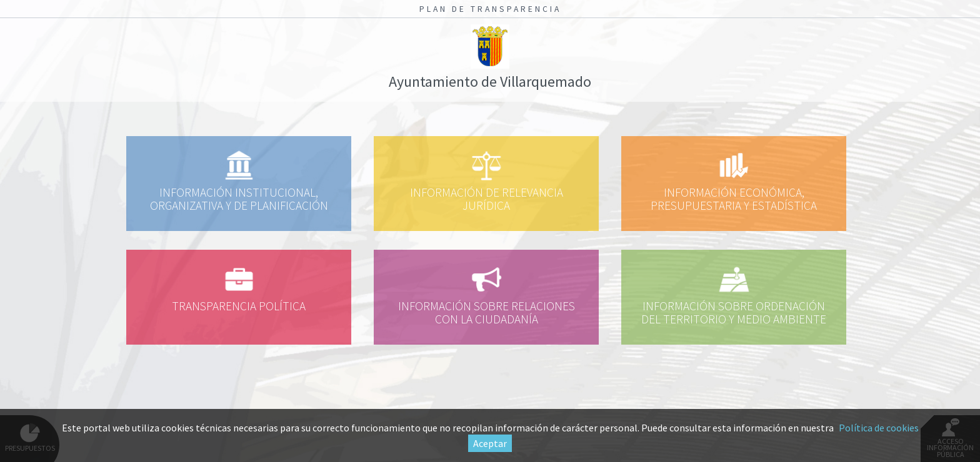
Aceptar (490, 443)
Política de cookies (879, 428)
